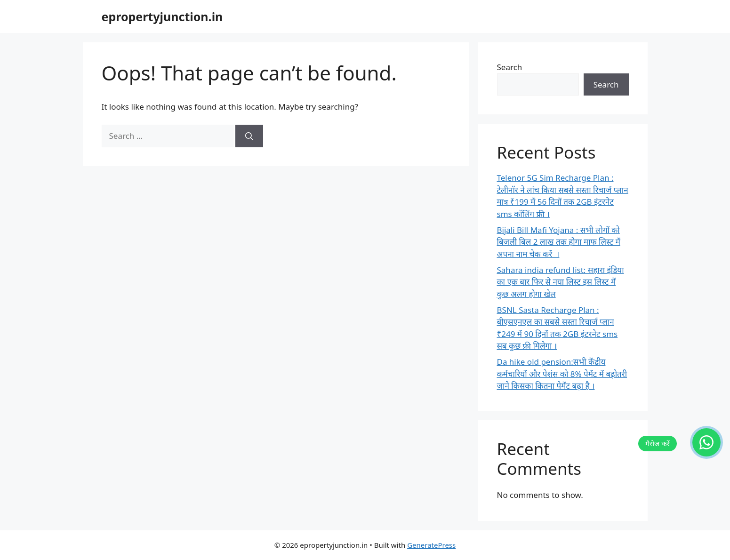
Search (510, 67)
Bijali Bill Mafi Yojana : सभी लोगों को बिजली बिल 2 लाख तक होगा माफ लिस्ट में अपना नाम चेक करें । (559, 242)
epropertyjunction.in (162, 16)
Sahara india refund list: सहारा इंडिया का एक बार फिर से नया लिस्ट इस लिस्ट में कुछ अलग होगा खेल (561, 282)
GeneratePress (431, 545)
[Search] (249, 136)
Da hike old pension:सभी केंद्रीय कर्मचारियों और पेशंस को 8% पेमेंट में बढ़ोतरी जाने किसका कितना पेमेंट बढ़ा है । (562, 374)
